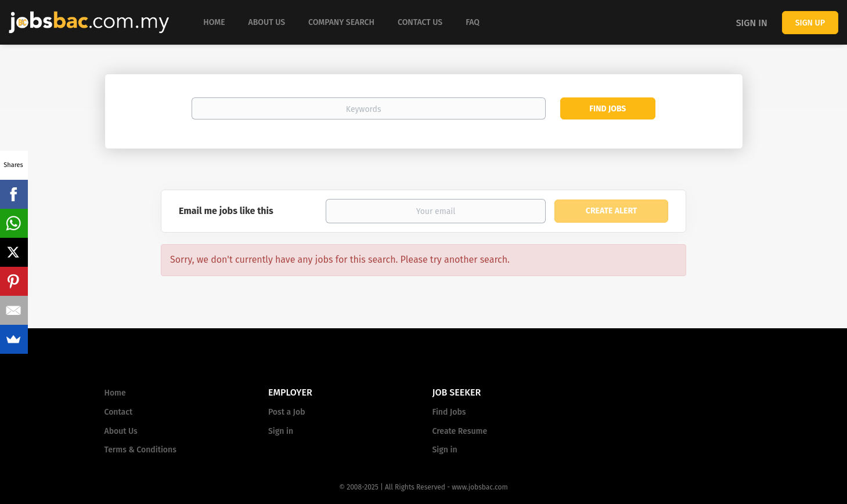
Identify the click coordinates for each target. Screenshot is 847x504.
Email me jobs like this (226, 211)
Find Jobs (608, 109)
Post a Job (286, 412)
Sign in (752, 23)
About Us (121, 431)
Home (115, 393)
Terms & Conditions (140, 450)
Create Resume (460, 431)
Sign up (810, 23)
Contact (119, 412)
